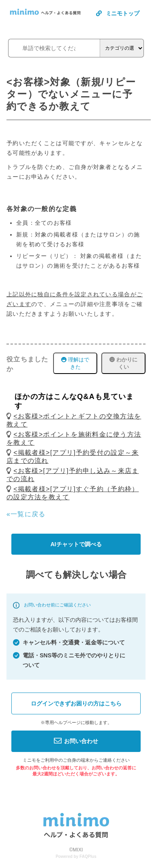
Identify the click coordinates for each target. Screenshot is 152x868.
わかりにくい (123, 363)
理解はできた (75, 363)
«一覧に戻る (26, 514)
